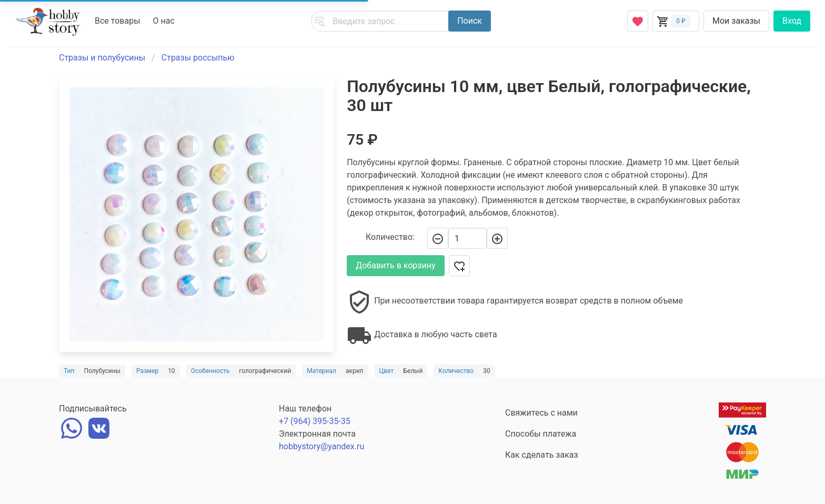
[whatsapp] (72, 427)
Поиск (470, 21)
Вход (792, 21)
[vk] (99, 427)
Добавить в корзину (395, 265)
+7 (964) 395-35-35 (315, 421)
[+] (497, 238)
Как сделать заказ (542, 455)
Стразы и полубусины (102, 58)
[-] (438, 238)
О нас (164, 21)
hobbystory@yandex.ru (321, 446)
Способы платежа (541, 434)
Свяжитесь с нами (541, 413)
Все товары (118, 21)
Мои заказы (736, 21)
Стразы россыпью (198, 58)
